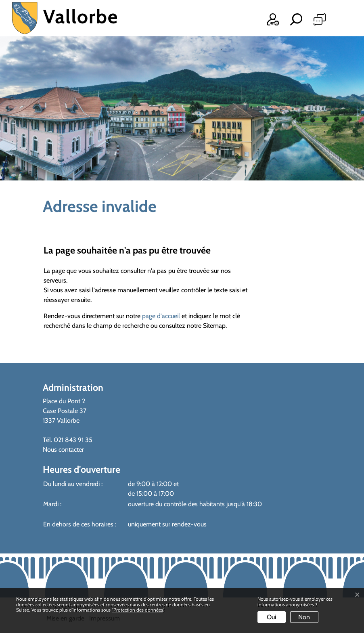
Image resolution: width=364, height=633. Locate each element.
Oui (271, 617)
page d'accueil (161, 316)
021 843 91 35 (73, 440)
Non (304, 617)
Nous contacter (63, 450)
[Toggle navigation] (341, 21)
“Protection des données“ (138, 610)
